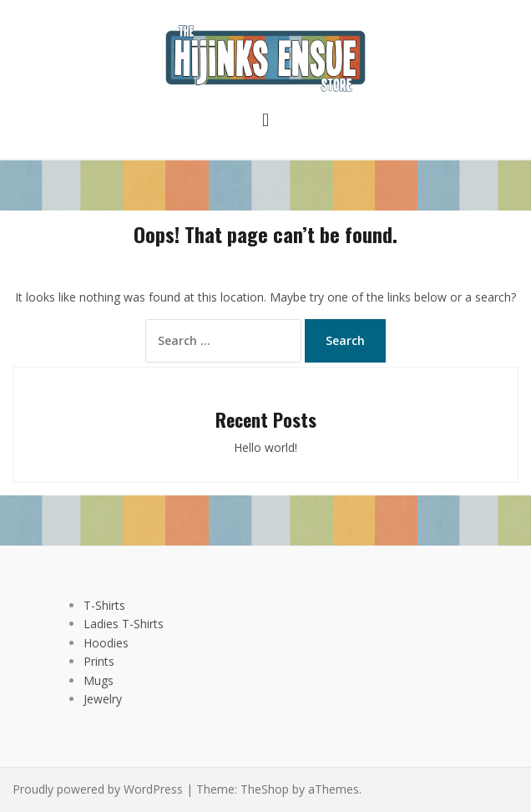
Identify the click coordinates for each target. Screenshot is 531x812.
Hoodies (106, 643)
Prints (99, 661)
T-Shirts (104, 605)
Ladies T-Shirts (124, 624)
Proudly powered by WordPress (98, 789)
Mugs (99, 680)
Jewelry (103, 699)
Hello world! (265, 447)
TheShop (265, 789)
